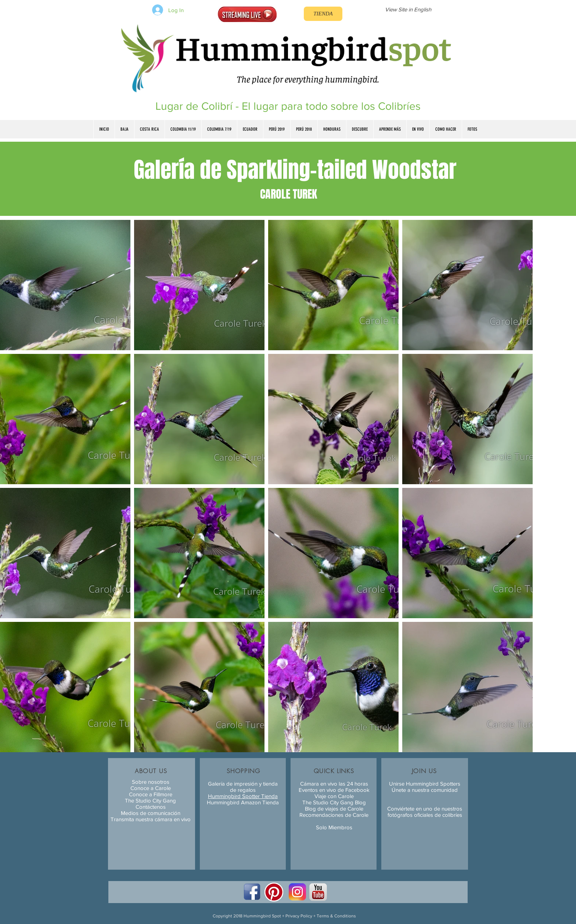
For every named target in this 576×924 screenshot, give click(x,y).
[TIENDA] (323, 14)
